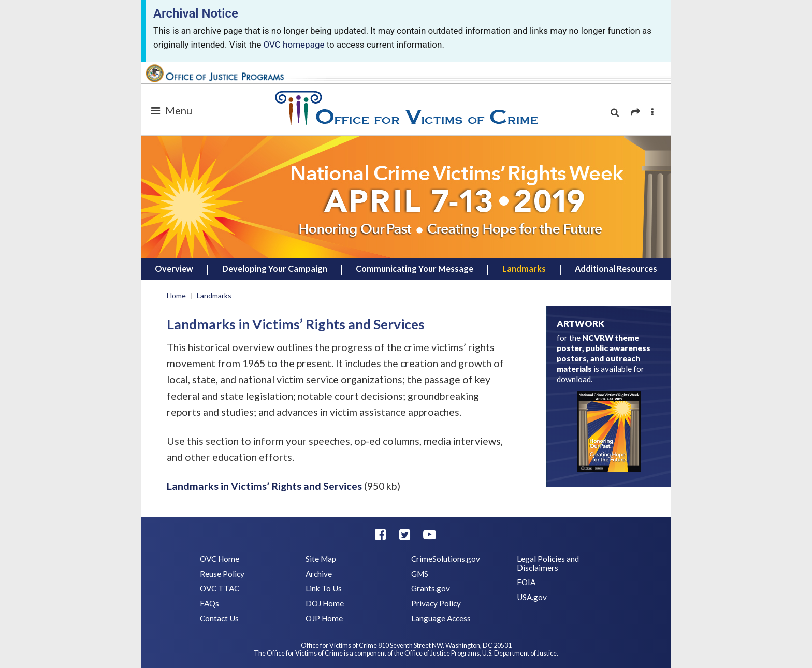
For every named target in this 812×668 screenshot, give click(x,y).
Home (176, 295)
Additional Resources (616, 268)
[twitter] (405, 534)
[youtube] (430, 534)
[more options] (653, 113)
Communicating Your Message (415, 268)
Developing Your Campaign (275, 268)
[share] (635, 113)
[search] (615, 113)
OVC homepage (294, 45)
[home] (406, 196)
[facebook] (380, 534)
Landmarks (524, 268)
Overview (174, 268)
